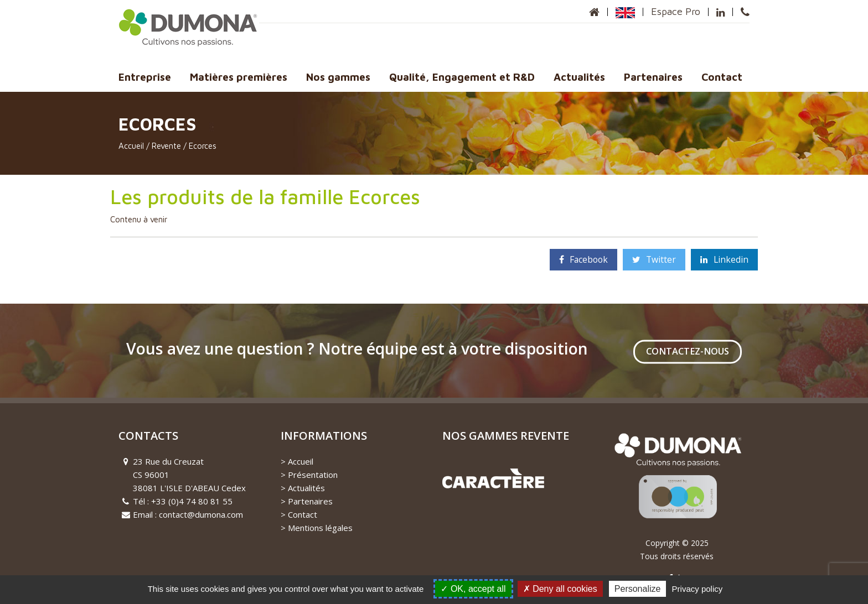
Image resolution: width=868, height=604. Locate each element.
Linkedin (724, 259)
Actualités (579, 77)
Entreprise (145, 77)
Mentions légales (320, 528)
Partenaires (653, 77)
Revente (166, 146)
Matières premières (239, 77)
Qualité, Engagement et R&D (462, 77)
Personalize (638, 589)
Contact (722, 77)
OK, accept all (473, 589)
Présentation (313, 475)
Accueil (131, 146)
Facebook (583, 259)
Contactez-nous (688, 351)
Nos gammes (338, 77)
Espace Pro (676, 11)
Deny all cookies (560, 589)
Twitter (654, 259)
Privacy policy (697, 589)
